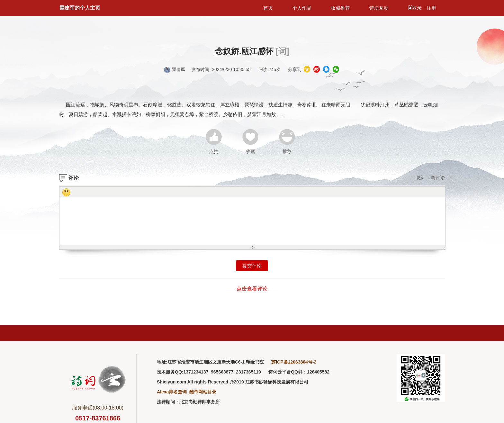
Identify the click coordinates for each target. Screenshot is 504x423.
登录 (416, 8)
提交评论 (252, 266)
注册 (431, 8)
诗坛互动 (379, 8)
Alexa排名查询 (172, 392)
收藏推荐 (340, 8)
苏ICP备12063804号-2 (294, 362)
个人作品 (302, 8)
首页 (268, 8)
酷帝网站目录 (203, 392)
